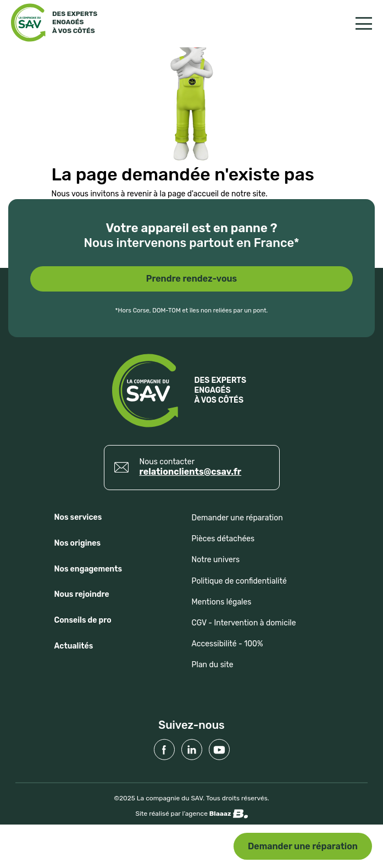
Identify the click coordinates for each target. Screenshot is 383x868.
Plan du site (213, 665)
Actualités (74, 646)
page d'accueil (193, 194)
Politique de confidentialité (239, 581)
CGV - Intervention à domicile (244, 623)
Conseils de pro (83, 620)
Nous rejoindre (82, 594)
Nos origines (78, 543)
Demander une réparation (303, 846)
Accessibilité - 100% (227, 644)
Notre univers (216, 560)
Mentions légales (222, 602)
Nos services (78, 517)
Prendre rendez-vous (192, 279)
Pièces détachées (223, 539)
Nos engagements (88, 569)
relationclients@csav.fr (191, 472)
